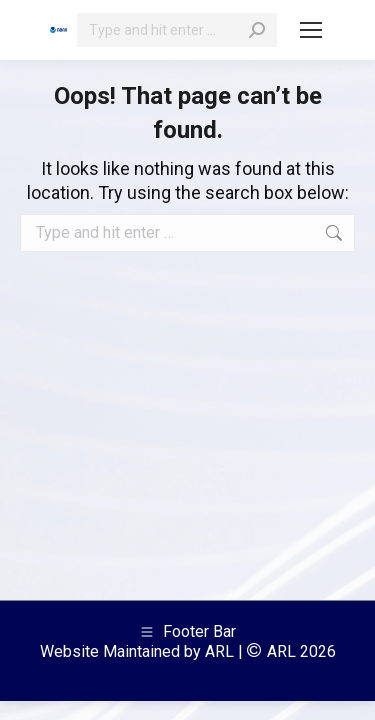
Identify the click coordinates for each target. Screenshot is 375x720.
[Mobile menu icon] (311, 30)
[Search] (177, 30)
